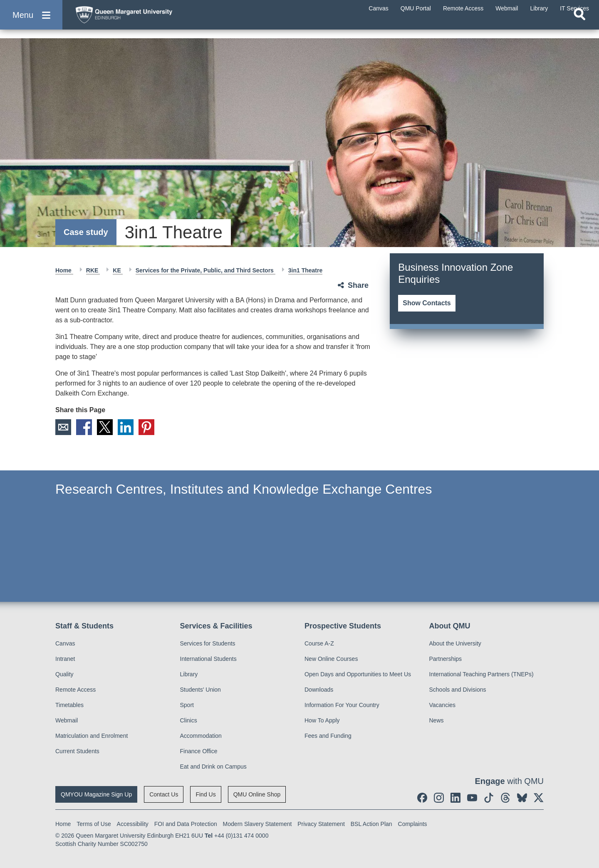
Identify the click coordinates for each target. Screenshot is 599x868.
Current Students (77, 751)
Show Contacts (427, 303)
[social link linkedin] (455, 798)
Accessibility (133, 824)
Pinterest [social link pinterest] (146, 427)
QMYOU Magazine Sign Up (96, 794)
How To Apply (322, 720)
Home (64, 270)
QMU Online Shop (257, 794)
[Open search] (579, 27)
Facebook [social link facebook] (84, 427)
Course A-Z (319, 643)
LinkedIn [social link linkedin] (126, 427)
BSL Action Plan (371, 824)
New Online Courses (331, 659)
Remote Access (75, 690)
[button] (31, 21)
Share (358, 285)
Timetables (69, 705)
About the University (455, 643)
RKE (93, 270)
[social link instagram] (439, 798)
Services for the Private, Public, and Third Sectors (205, 270)
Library (189, 674)
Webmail (67, 720)
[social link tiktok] (489, 798)
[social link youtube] (472, 798)
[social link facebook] (422, 798)
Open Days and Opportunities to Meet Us (358, 674)
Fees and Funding (328, 736)
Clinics (189, 720)
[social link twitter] (539, 798)
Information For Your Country (342, 705)
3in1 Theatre (305, 270)
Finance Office (199, 751)
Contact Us (164, 794)
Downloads (319, 690)
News (437, 720)
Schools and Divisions (458, 690)
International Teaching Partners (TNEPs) (481, 674)
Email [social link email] (63, 427)
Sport (187, 705)
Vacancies (443, 705)
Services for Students (208, 643)
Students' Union (200, 690)
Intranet (65, 659)
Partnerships (446, 659)
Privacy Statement (321, 824)
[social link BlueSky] (522, 798)
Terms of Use (94, 824)
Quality (64, 674)
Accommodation (201, 736)
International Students (208, 659)
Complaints (413, 824)
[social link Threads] (505, 798)
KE (118, 270)
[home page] (150, 19)
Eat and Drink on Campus (213, 767)
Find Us (205, 794)
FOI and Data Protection (186, 824)
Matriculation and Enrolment (92, 736)
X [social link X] (105, 427)
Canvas (65, 643)
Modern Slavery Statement (257, 824)
